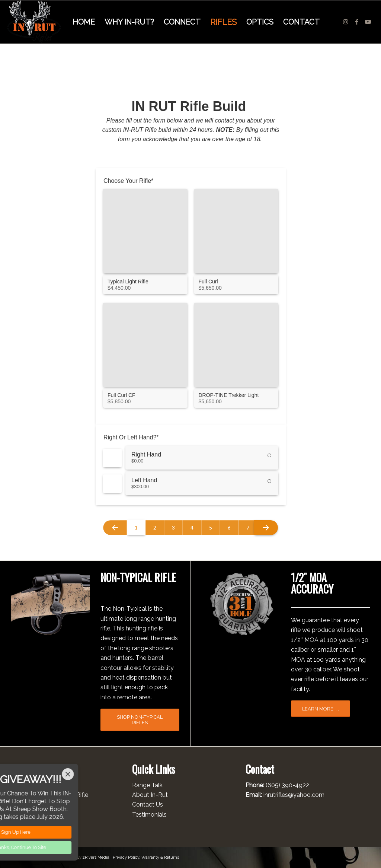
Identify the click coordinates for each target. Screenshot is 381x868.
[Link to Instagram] (346, 22)
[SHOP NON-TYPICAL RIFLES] (140, 720)
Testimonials (149, 815)
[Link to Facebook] (357, 22)
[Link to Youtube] (368, 22)
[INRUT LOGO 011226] (34, 22)
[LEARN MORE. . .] (321, 709)
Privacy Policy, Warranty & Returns (146, 857)
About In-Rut (150, 795)
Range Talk (147, 785)
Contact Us (148, 805)
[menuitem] (84, 22)
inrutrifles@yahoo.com (294, 795)
